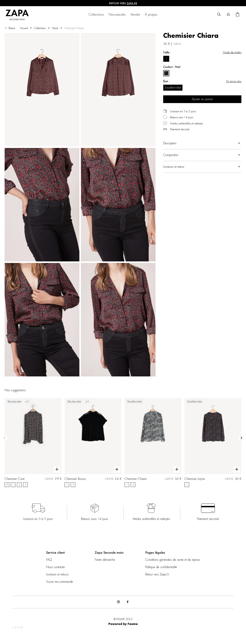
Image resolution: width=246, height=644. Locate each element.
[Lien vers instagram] (118, 602)
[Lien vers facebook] (128, 602)
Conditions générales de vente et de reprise (173, 560)
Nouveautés (117, 15)
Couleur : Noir (172, 67)
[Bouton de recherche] (219, 15)
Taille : (167, 52)
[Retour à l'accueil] (20, 15)
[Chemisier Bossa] (93, 442)
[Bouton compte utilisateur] (228, 15)
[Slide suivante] (241, 438)
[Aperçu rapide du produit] (57, 469)
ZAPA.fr (132, 3)
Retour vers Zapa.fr (157, 574)
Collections (96, 15)
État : (166, 81)
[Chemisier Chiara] (153, 442)
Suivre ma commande (60, 582)
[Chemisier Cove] (33, 442)
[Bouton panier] (238, 15)
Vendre (135, 15)
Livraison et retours (57, 574)
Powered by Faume (123, 624)
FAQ (49, 560)
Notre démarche (105, 560)
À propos (151, 15)
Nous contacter (56, 567)
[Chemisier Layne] (213, 442)
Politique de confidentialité (161, 567)
